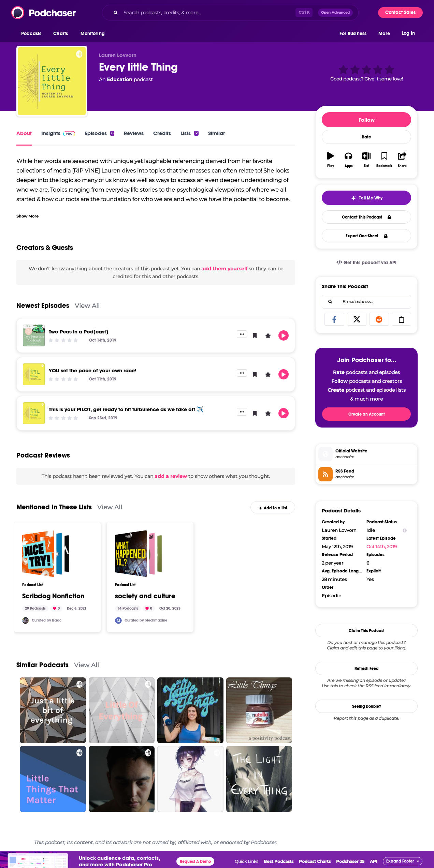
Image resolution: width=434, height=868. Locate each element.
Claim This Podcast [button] (367, 631)
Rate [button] (366, 137)
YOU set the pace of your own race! (93, 370)
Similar (216, 133)
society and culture (145, 596)
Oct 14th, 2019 (382, 547)
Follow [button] (367, 120)
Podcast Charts (315, 861)
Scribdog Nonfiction (53, 596)
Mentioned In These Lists (54, 507)
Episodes (99, 133)
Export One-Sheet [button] (367, 236)
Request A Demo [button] (195, 862)
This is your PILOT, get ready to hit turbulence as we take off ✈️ (126, 409)
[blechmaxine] (118, 620)
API (374, 861)
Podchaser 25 (350, 861)
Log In (408, 33)
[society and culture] (139, 554)
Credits (162, 133)
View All (87, 306)
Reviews (134, 133)
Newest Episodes (43, 306)
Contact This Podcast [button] (367, 217)
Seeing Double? (367, 706)
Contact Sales (400, 12)
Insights (58, 133)
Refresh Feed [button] (367, 669)
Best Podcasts (279, 861)
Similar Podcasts (42, 665)
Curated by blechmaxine (146, 620)
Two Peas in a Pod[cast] (78, 332)
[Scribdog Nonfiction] (46, 554)
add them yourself (224, 269)
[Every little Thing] (52, 81)
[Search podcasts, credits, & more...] (208, 13)
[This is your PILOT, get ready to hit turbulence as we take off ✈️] (34, 413)
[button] (33, 34)
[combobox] (230, 13)
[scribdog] (26, 620)
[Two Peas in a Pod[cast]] (34, 335)
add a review (171, 476)
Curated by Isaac (47, 620)
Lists (189, 133)
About (24, 133)
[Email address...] (366, 302)
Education (120, 79)
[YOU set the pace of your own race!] (34, 374)
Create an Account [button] (367, 414)
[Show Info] (405, 530)
